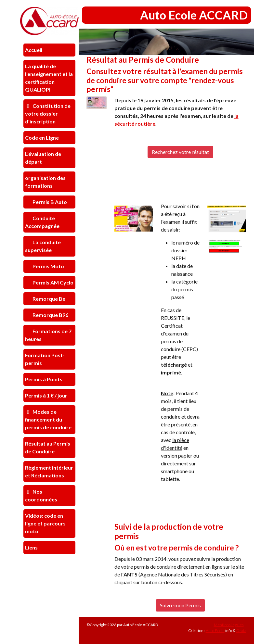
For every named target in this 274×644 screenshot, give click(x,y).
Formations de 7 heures (48, 335)
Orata (241, 631)
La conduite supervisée (43, 246)
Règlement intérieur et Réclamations (49, 471)
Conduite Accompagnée (42, 222)
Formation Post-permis (45, 359)
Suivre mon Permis (180, 605)
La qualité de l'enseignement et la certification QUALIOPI (49, 78)
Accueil (34, 50)
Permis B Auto (49, 202)
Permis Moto (48, 266)
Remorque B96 (50, 315)
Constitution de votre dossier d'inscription (48, 114)
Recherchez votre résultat (180, 152)
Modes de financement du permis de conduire (48, 419)
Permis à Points (44, 379)
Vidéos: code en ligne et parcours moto (45, 523)
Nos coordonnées (41, 495)
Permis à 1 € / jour (46, 395)
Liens (31, 547)
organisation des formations (45, 182)
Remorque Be (48, 299)
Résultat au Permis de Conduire (48, 447)
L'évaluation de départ (43, 158)
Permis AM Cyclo (52, 282)
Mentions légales (229, 625)
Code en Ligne (42, 138)
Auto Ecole (215, 631)
